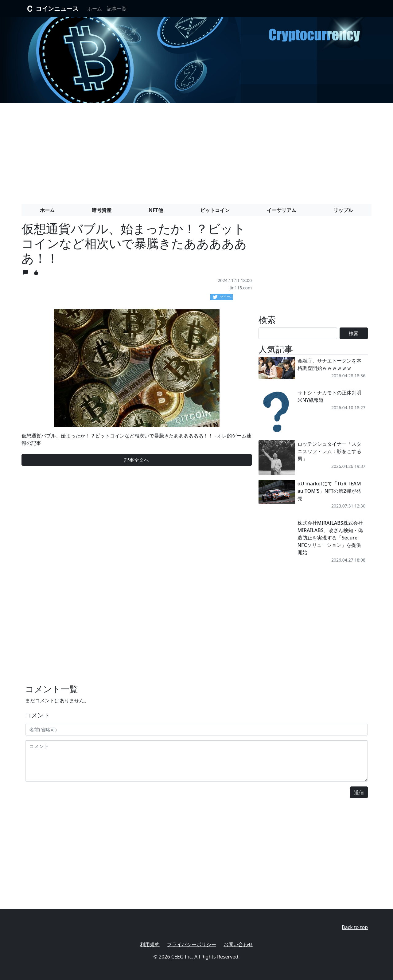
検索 (354, 333)
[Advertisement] (196, 151)
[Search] (298, 333)
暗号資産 (102, 210)
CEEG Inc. (182, 957)
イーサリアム (282, 210)
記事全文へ (137, 460)
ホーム (95, 9)
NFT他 (156, 210)
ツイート (223, 297)
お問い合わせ (238, 944)
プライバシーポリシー (192, 944)
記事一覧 (117, 9)
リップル (343, 210)
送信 (359, 792)
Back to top (355, 927)
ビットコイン (215, 210)
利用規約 (150, 944)
